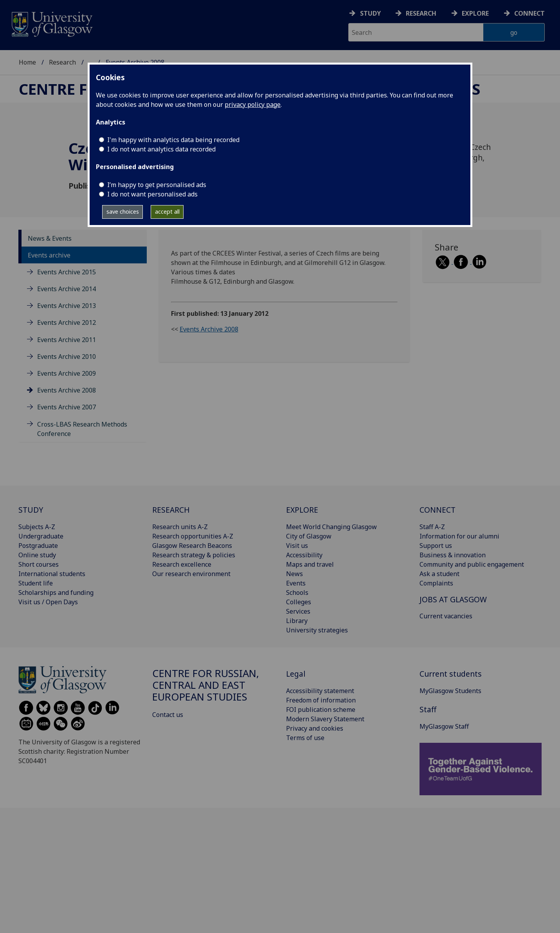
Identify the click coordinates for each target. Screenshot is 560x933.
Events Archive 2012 (67, 322)
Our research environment (191, 574)
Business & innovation (453, 555)
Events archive (49, 255)
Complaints (436, 583)
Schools (297, 593)
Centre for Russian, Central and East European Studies (206, 685)
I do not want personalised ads (152, 194)
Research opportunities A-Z (193, 536)
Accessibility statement (320, 691)
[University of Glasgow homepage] (51, 23)
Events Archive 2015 (67, 272)
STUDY (31, 510)
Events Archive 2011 (67, 340)
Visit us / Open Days (48, 602)
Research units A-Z (180, 527)
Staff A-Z (432, 527)
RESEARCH (171, 510)
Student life (36, 583)
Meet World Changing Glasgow (331, 527)
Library (297, 621)
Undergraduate (41, 536)
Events (296, 583)
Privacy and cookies (315, 728)
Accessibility (304, 555)
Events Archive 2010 (67, 357)
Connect (529, 13)
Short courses (39, 564)
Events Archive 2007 (67, 407)
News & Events (50, 238)
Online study (37, 555)
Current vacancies (446, 616)
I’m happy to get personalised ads (157, 185)
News (294, 574)
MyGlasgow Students (450, 691)
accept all (167, 212)
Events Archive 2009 (67, 373)
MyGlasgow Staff (444, 726)
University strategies (317, 630)
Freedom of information (321, 700)
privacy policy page (253, 104)
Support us (436, 546)
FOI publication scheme (321, 710)
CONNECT (438, 510)
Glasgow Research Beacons (192, 546)
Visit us (297, 546)
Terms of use (305, 738)
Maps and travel (310, 564)
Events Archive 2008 (67, 390)
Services (298, 611)
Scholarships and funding (56, 593)
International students (52, 574)
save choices (123, 212)
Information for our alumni (459, 536)
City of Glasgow (309, 536)
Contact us (168, 715)
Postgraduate (38, 546)
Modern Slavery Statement (325, 719)
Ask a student (439, 574)
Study (370, 13)
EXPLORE (302, 510)
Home (27, 62)
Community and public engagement (472, 564)
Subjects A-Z (37, 527)
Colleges (299, 602)
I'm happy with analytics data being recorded (173, 140)
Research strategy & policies (194, 555)
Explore (475, 13)
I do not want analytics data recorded (161, 149)
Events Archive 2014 (67, 289)
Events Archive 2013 (67, 306)
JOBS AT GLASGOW (453, 599)
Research (421, 13)
